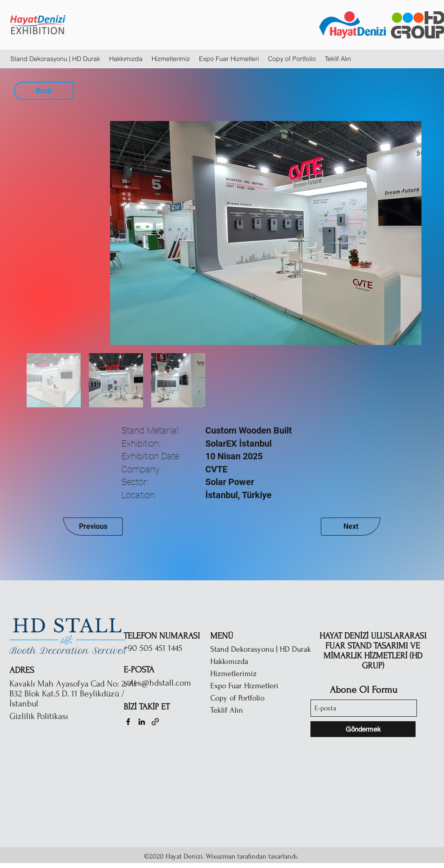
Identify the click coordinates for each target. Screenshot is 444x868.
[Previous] (93, 527)
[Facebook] (128, 722)
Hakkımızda (229, 661)
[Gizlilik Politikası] (57, 716)
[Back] (44, 91)
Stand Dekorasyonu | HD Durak (261, 649)
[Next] (351, 527)
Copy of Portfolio (237, 698)
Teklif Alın (227, 710)
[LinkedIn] (142, 722)
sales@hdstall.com (157, 683)
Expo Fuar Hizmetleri (244, 686)
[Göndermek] (363, 729)
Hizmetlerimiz (234, 674)
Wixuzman (221, 856)
